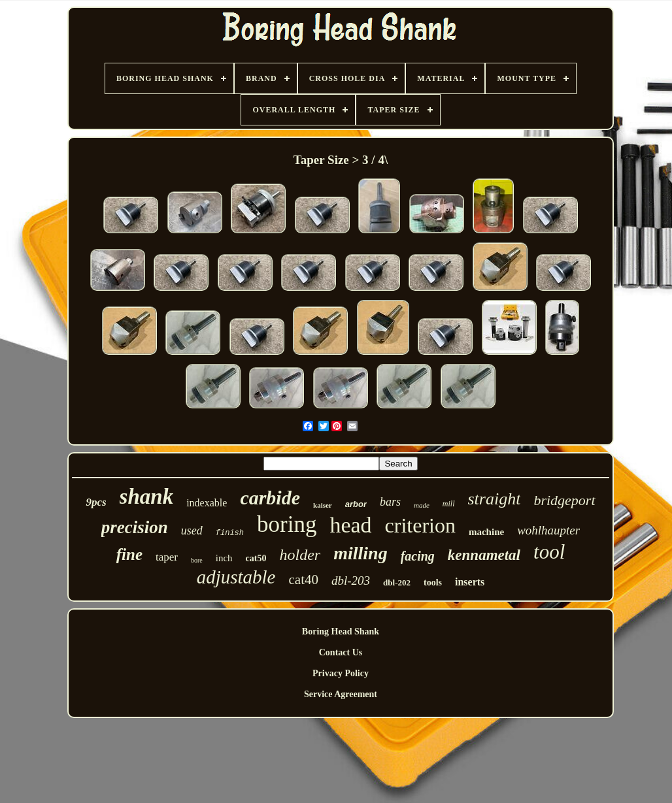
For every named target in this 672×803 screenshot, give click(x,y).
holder (300, 555)
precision (135, 527)
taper (167, 557)
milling (360, 553)
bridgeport (564, 500)
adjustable (236, 577)
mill (449, 504)
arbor (356, 504)
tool (549, 552)
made (422, 505)
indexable (207, 503)
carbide (270, 498)
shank (147, 497)
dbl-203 (351, 581)
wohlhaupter (548, 530)
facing (418, 556)
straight (495, 499)
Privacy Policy (341, 673)
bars (390, 502)
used (192, 531)
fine (129, 554)
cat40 (304, 580)
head (350, 525)
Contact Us (341, 652)
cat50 (256, 558)
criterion (420, 525)
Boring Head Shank (341, 631)
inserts (470, 582)
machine (486, 532)
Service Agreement (341, 694)
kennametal (484, 555)
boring (287, 524)
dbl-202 (397, 582)
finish (230, 533)
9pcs (96, 502)
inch (224, 558)
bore (197, 560)
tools (433, 582)
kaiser (323, 505)
